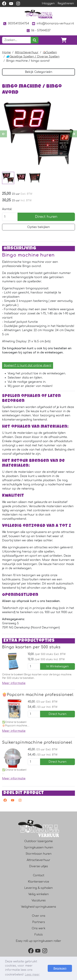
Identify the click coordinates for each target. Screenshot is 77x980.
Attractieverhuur (27, 52)
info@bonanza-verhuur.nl (53, 24)
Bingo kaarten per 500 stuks (31, 647)
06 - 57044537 (38, 31)
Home (6, 52)
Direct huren (46, 217)
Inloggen (48, 3)
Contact (39, 875)
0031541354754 (16, 24)
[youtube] (11, 3)
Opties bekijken (38, 227)
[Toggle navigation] (72, 40)
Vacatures (39, 901)
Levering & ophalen (38, 888)
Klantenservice (38, 882)
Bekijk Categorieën (39, 72)
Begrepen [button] (60, 968)
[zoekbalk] (16, 40)
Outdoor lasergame (38, 841)
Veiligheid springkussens (38, 907)
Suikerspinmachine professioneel (37, 742)
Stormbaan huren (38, 854)
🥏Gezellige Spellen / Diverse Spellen (33, 57)
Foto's (39, 935)
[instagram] (18, 3)
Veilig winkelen (38, 894)
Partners (39, 922)
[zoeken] (35, 40)
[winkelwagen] (64, 40)
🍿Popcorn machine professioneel (38, 695)
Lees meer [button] (32, 975)
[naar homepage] (38, 14)
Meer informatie (14, 683)
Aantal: (7, 209)
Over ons (39, 916)
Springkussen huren (38, 848)
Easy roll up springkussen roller (38, 941)
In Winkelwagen (57, 666)
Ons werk (39, 928)
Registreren (66, 3)
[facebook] (4, 3)
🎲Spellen (50, 52)
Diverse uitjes (38, 866)
